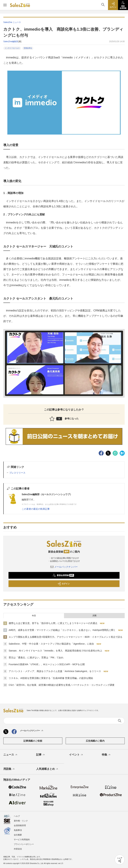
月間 (94, 616)
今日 (34, 616)
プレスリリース (17, 473)
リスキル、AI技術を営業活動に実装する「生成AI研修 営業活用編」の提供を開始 (51, 678)
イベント (76, 755)
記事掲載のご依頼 (33, 741)
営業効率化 (28, 48)
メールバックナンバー (64, 567)
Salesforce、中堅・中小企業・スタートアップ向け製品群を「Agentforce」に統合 (51, 644)
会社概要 (18, 835)
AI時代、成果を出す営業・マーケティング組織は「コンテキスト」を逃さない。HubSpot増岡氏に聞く (62, 630)
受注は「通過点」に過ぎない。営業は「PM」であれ (36, 657)
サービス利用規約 (22, 840)
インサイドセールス (12, 48)
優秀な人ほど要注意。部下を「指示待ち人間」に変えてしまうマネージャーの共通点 (53, 623)
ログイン (63, 584)
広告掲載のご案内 (95, 741)
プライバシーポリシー (24, 844)
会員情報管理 (20, 825)
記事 (41, 755)
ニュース (11, 755)
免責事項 (18, 830)
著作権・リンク (21, 821)
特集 (106, 755)
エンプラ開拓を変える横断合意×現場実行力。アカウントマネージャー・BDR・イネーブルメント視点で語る (65, 637)
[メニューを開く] (5, 5)
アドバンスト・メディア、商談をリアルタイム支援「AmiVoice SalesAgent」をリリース (55, 671)
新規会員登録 (63, 575)
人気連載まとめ (47, 769)
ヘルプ (17, 816)
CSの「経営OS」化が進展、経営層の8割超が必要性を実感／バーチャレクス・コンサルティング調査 (62, 685)
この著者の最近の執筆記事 (36, 509)
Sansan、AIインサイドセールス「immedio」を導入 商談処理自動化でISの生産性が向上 (55, 651)
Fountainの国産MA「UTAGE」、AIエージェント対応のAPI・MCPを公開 (47, 664)
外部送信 (18, 849)
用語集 (9, 769)
